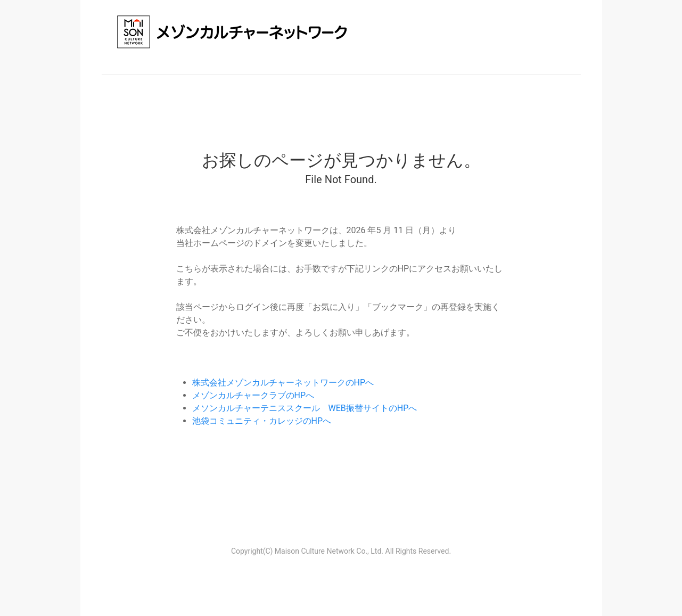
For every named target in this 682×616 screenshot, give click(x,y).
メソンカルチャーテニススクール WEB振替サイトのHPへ (305, 408)
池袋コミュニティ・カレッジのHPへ (262, 421)
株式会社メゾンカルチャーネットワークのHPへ (283, 383)
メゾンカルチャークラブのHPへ (253, 395)
